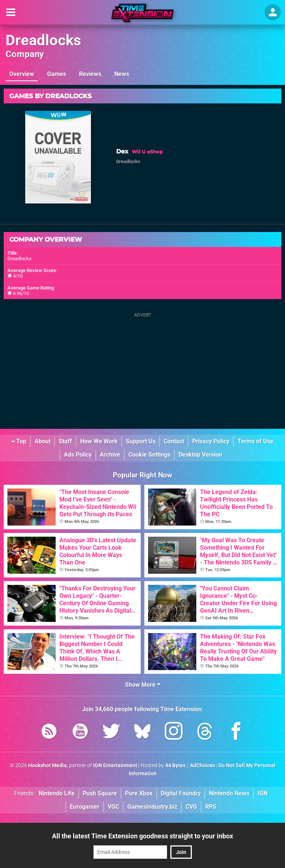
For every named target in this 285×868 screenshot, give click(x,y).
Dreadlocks (43, 40)
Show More (143, 685)
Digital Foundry (181, 793)
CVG (191, 807)
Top (19, 441)
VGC (113, 807)
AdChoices (202, 766)
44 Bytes (175, 766)
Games (57, 74)
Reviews (90, 74)
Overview (22, 74)
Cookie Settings (149, 455)
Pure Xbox (139, 793)
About (42, 441)
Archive (110, 455)
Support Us (141, 441)
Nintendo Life (57, 793)
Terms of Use (255, 441)
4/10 (18, 276)
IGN (263, 793)
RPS (211, 807)
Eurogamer (85, 807)
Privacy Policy (211, 441)
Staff (65, 441)
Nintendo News (229, 793)
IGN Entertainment (115, 766)
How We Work (99, 441)
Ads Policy (78, 455)
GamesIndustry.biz (152, 807)
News (122, 74)
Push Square (100, 793)
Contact (174, 441)
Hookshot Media (47, 766)
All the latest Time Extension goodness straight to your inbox (142, 836)
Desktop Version (200, 455)
